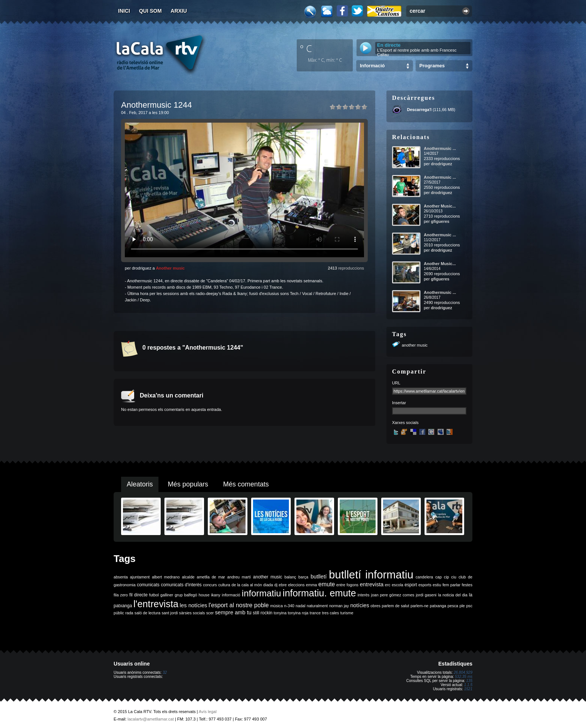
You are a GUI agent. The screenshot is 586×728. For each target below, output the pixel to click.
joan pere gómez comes (393, 595)
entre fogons (347, 585)
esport (411, 585)
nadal (300, 606)
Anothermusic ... (440, 148)
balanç (290, 577)
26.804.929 (463, 672)
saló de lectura (147, 613)
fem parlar (451, 585)
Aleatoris (140, 484)
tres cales (330, 613)
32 (165, 672)
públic (119, 613)
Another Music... (440, 206)
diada (268, 585)
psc (469, 606)
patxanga (438, 606)
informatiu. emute (319, 593)
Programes (432, 66)
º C (306, 48)
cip (447, 577)
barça (303, 577)
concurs (210, 585)
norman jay (339, 606)
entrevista (372, 584)
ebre (283, 585)
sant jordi (170, 613)
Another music (170, 268)
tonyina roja (298, 613)
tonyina (280, 613)
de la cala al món (247, 585)
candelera (424, 577)
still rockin (263, 613)
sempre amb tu (233, 612)
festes (467, 585)
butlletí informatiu (371, 575)
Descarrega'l (419, 110)
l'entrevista (156, 604)
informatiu (261, 593)
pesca (453, 606)
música (277, 606)
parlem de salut (396, 606)
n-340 (289, 606)
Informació (372, 66)
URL (396, 383)
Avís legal (208, 712)
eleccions (296, 585)
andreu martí (239, 577)
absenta (121, 577)
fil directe (138, 595)
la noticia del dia (453, 595)
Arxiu (179, 11)
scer (210, 613)
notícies (360, 605)
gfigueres (440, 221)
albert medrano (166, 577)
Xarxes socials (405, 423)
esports (425, 585)
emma (312, 585)
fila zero (121, 595)
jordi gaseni (426, 595)
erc (388, 585)
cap (439, 577)
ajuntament (140, 577)
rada (129, 613)
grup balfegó (186, 595)
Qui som (150, 11)
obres (375, 606)
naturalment (317, 606)
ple (462, 606)
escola (397, 585)
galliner (167, 595)
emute (327, 584)
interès (364, 595)
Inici (124, 11)
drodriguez (442, 164)
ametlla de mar (211, 577)
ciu (454, 577)
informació (231, 595)
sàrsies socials (192, 613)
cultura (224, 585)
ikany (216, 595)
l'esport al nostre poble (239, 605)
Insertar (399, 403)
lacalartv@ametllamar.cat (151, 719)
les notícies (194, 605)
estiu (437, 585)
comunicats (148, 585)
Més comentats (246, 484)
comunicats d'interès (181, 585)
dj (276, 585)
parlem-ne (420, 606)
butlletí (319, 577)
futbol (154, 595)
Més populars (188, 484)
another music (415, 345)
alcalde (188, 577)
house (204, 595)
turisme (347, 613)
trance (315, 613)
